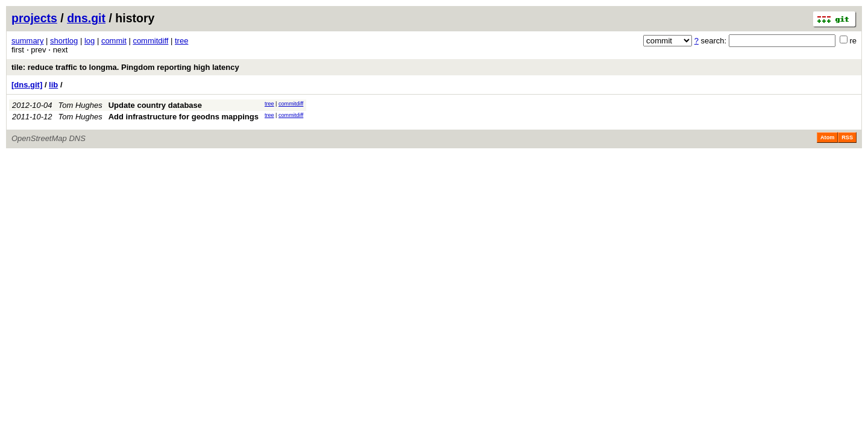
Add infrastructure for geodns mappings (184, 117)
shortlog (64, 41)
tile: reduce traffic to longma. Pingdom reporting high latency (125, 67)
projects (34, 18)
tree (181, 41)
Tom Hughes (80, 105)
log (90, 41)
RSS (847, 137)
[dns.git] (27, 85)
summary (27, 41)
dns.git (86, 18)
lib (53, 85)
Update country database (155, 105)
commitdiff (150, 41)
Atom (827, 137)
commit (114, 41)
